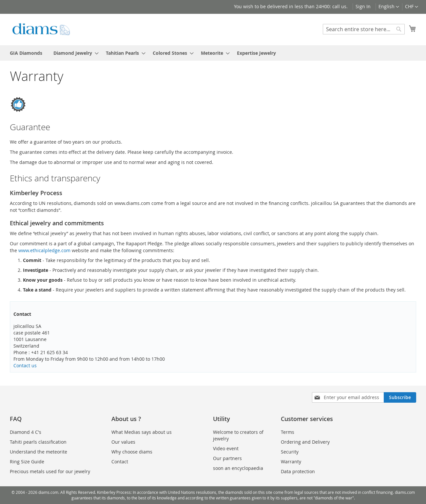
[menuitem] (26, 53)
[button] (412, 7)
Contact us (25, 365)
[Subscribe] (400, 397)
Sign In (363, 6)
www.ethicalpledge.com (44, 250)
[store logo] (41, 29)
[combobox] (364, 29)
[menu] (213, 53)
